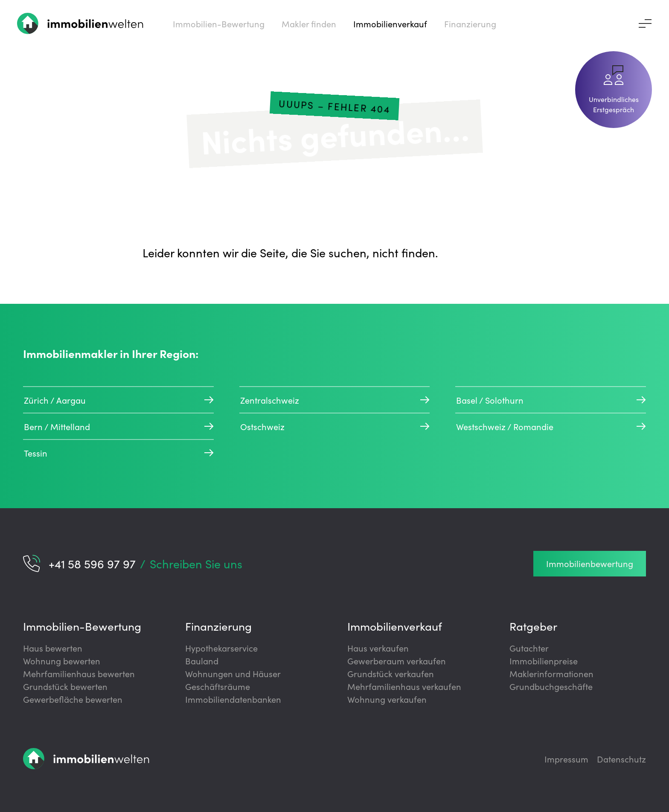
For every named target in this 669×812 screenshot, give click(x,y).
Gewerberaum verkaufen (397, 661)
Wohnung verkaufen (387, 699)
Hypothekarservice (221, 648)
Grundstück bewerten (65, 686)
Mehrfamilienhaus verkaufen (404, 686)
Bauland (202, 661)
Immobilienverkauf (395, 626)
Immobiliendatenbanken (233, 699)
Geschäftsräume (218, 686)
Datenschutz (621, 759)
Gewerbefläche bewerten (73, 699)
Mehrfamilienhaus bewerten (79, 673)
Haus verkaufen (378, 648)
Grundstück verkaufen (391, 673)
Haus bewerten (53, 648)
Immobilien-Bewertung (82, 626)
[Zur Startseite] (81, 23)
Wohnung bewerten (62, 661)
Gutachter (529, 648)
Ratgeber (533, 626)
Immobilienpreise (544, 661)
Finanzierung (218, 626)
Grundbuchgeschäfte (551, 686)
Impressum (566, 759)
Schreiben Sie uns (196, 563)
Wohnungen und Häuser (233, 673)
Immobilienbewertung (590, 563)
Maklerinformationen (551, 673)
